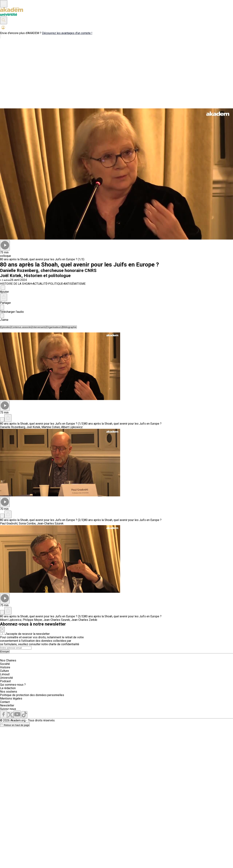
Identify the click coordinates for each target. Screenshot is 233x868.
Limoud (5, 674)
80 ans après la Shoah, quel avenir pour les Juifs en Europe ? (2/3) (42, 520)
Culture (4, 671)
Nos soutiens (9, 692)
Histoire (5, 667)
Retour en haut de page (15, 725)
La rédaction (8, 688)
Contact (5, 702)
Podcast (5, 681)
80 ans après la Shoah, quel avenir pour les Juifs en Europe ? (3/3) (42, 616)
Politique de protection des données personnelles (32, 695)
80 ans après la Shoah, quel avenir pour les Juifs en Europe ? (123, 424)
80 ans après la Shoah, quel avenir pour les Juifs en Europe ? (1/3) (42, 259)
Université (6, 678)
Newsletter (7, 705)
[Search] (16, 648)
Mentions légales (11, 698)
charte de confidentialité (64, 644)
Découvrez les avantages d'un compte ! (67, 33)
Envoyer (5, 652)
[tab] (5, 327)
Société (5, 664)
